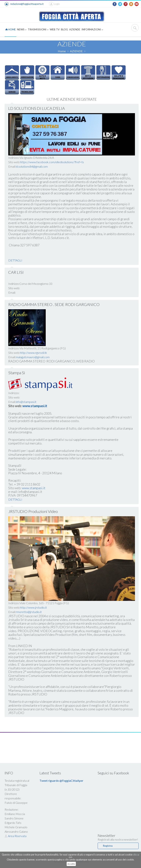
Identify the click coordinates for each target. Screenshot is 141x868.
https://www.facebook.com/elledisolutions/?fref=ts (52, 162)
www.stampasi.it (34, 488)
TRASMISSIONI (38, 30)
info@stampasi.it (26, 402)
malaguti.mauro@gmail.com (33, 357)
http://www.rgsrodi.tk (34, 353)
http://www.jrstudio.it (33, 607)
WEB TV (55, 29)
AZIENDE (75, 29)
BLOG (64, 29)
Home (62, 51)
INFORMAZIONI (92, 30)
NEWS (22, 30)
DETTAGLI (15, 260)
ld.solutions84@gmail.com (32, 166)
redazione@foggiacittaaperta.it (24, 4)
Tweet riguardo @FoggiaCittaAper (61, 781)
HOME (11, 29)
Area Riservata (16, 836)
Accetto (71, 864)
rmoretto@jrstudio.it (29, 612)
